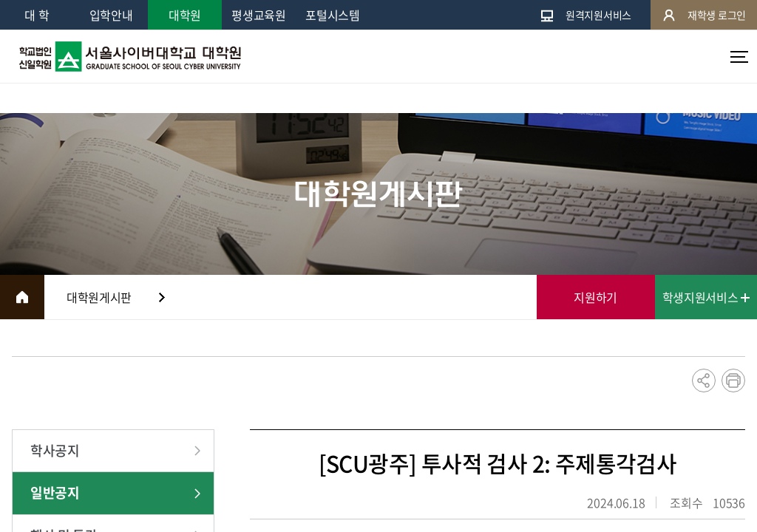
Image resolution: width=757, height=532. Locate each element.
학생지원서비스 (706, 297)
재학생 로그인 (704, 15)
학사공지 (55, 450)
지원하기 (595, 297)
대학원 (185, 15)
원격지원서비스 (585, 15)
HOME (22, 297)
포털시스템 (332, 15)
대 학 (37, 15)
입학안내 (111, 15)
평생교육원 (258, 15)
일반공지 (55, 492)
